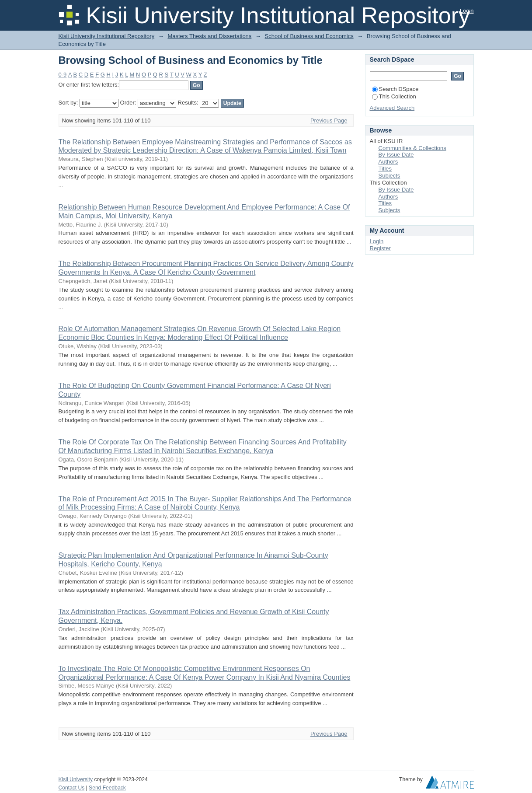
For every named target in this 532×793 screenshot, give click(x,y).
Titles (385, 169)
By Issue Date (396, 155)
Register (380, 248)
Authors (388, 162)
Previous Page (329, 121)
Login (467, 11)
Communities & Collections (412, 148)
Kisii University (76, 779)
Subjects (389, 176)
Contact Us (72, 788)
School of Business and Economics (309, 36)
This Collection (394, 96)
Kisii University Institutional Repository (107, 36)
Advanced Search (392, 108)
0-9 (63, 75)
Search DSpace (395, 89)
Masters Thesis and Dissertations (209, 36)
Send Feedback (107, 788)
